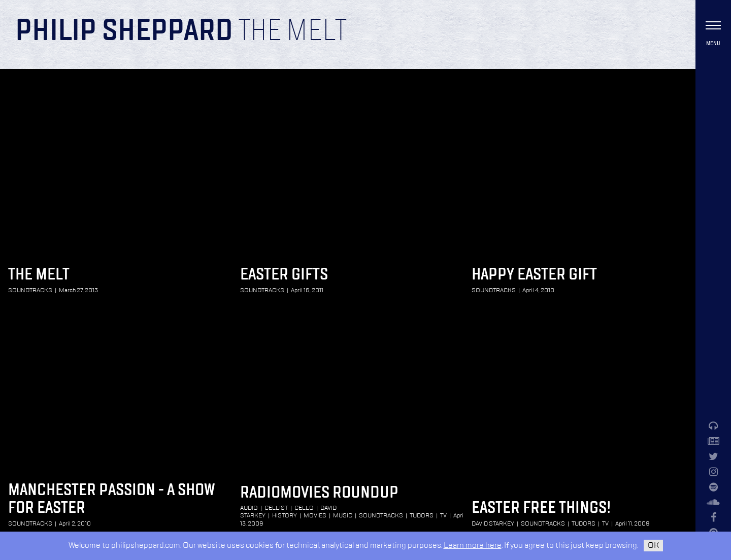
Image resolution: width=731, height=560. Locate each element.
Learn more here (473, 546)
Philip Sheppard (124, 31)
